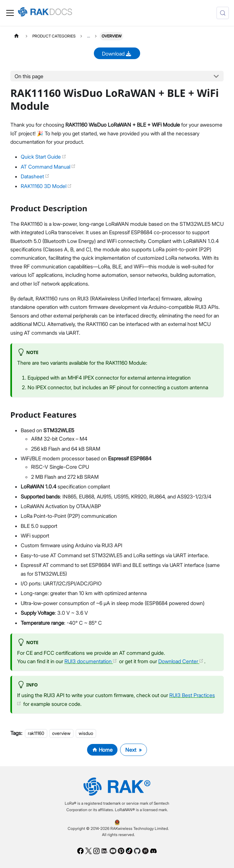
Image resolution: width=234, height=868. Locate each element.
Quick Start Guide (44, 157)
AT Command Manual (48, 167)
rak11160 (36, 733)
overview (61, 733)
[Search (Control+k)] (223, 13)
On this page (29, 76)
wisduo (86, 733)
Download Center (181, 661)
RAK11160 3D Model (46, 186)
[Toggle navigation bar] (10, 13)
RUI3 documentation (91, 661)
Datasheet (35, 176)
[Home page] (17, 36)
